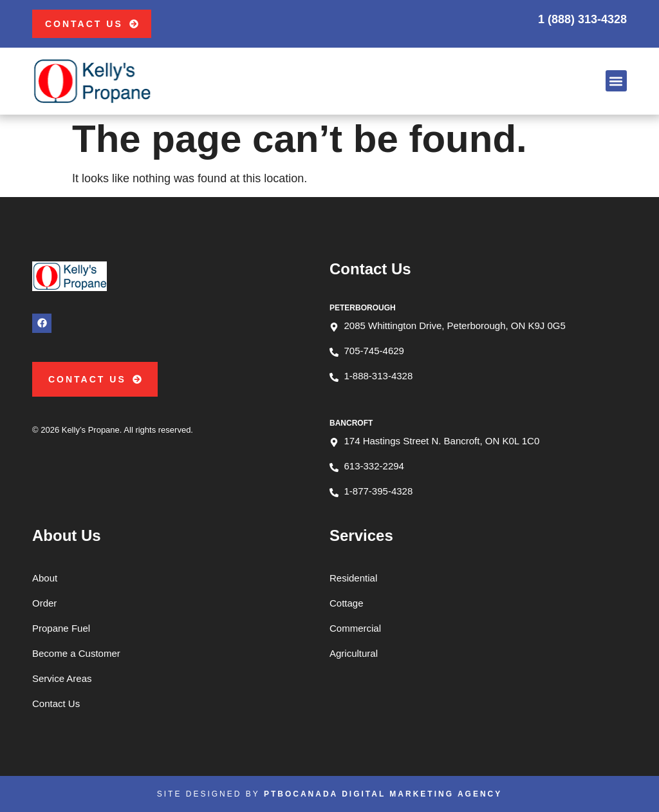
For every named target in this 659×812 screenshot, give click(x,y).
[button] (616, 81)
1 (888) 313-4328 (582, 19)
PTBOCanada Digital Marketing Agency (383, 794)
